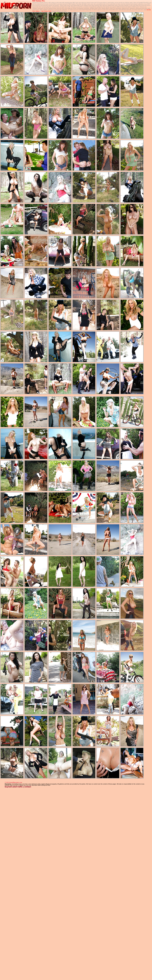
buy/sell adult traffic (14, 787)
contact (28, 787)
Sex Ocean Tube (46, 11)
